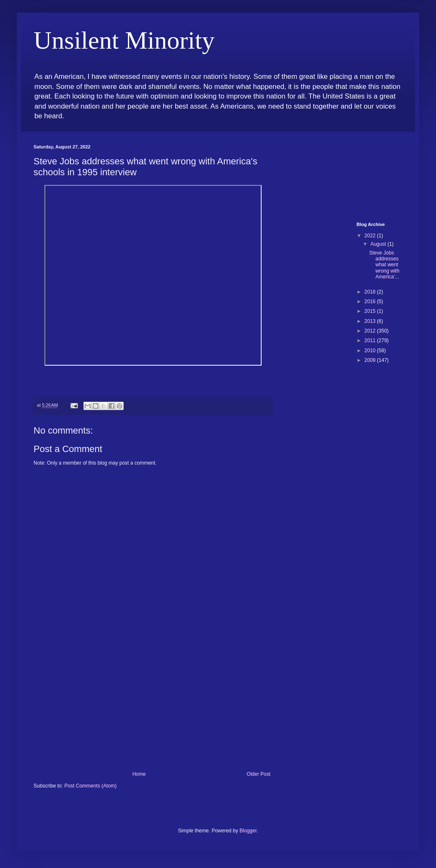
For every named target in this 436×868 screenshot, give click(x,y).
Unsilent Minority (124, 40)
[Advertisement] (153, 708)
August (379, 244)
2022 (371, 236)
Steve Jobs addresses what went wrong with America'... (384, 265)
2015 (371, 311)
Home (139, 774)
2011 (371, 340)
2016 (371, 301)
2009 (371, 360)
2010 (371, 351)
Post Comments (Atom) (90, 786)
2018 (371, 292)
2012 (371, 331)
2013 (371, 321)
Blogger (248, 831)
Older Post (258, 774)
